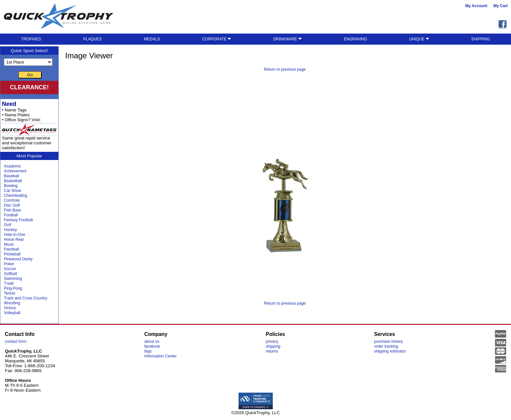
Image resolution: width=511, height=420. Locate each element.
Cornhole (12, 200)
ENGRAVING (355, 39)
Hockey (10, 230)
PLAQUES (92, 39)
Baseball (11, 176)
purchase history (388, 341)
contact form (16, 341)
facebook (152, 346)
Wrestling (12, 303)
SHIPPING (481, 39)
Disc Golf (12, 205)
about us (152, 341)
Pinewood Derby (18, 259)
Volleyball (12, 313)
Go (30, 75)
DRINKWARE (288, 39)
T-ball (9, 283)
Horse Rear (14, 239)
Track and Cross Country (26, 298)
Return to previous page (285, 69)
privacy (272, 341)
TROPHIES (31, 39)
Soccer (10, 269)
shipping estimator (390, 351)
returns (272, 351)
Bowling (11, 186)
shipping (273, 346)
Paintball (11, 249)
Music (9, 244)
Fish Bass (13, 210)
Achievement (15, 171)
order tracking (386, 346)
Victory (10, 308)
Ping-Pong (13, 288)
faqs (148, 351)
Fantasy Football (18, 220)
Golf (7, 225)
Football (11, 215)
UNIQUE (419, 39)
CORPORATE (217, 39)
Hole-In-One (15, 235)
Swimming (13, 279)
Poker (9, 264)
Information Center (161, 356)
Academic (13, 166)
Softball (10, 274)
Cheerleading (15, 196)
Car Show (13, 191)
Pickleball (12, 254)
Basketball (13, 181)
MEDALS (152, 39)
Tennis (10, 293)
